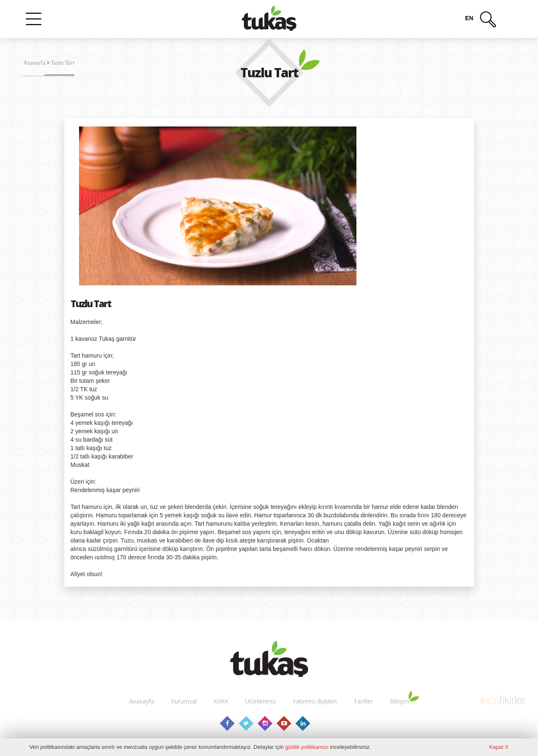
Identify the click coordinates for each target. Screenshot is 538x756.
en (469, 18)
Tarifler (363, 701)
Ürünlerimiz (260, 701)
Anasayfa (34, 63)
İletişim (399, 701)
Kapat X (499, 747)
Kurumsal (184, 701)
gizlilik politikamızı (307, 747)
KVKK (221, 701)
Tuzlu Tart (63, 63)
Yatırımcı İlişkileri (315, 701)
